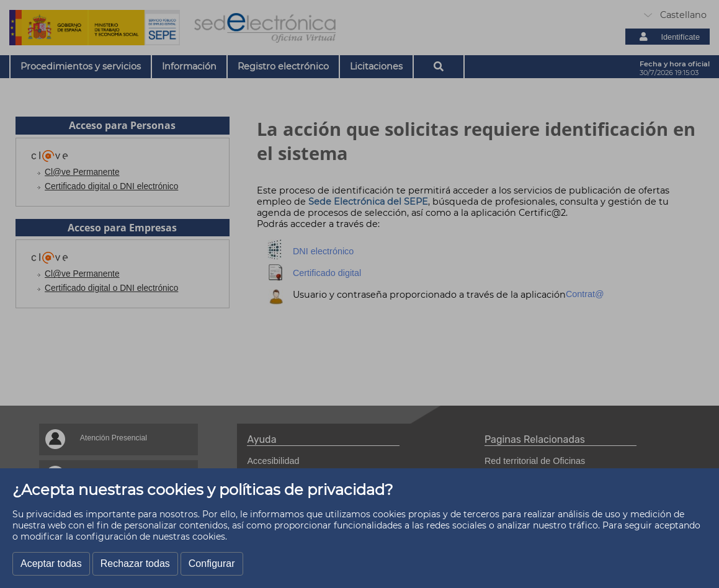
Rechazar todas (135, 563)
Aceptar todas (51, 563)
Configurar (212, 563)
